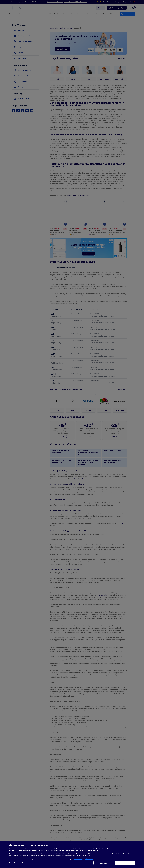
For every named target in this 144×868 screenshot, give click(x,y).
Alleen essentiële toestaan (103, 863)
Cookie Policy (79, 859)
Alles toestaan (125, 863)
